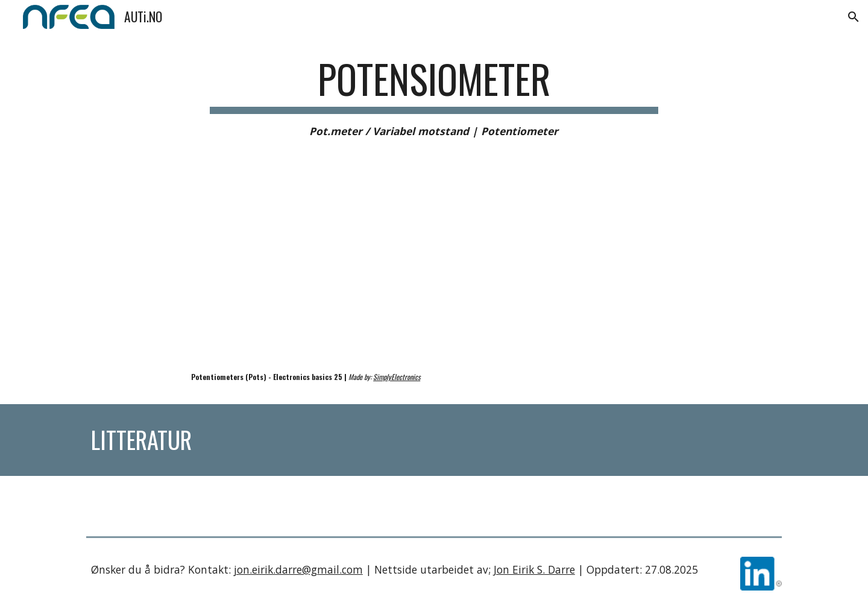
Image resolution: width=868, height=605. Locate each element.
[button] (854, 17)
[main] (434, 98)
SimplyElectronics (397, 377)
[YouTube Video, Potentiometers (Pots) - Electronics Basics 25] (256, 269)
